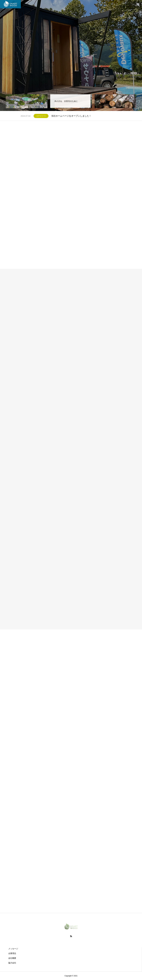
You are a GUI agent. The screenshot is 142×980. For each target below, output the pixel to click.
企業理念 (12, 953)
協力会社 (12, 963)
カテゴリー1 (41, 116)
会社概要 (12, 958)
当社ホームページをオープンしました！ (71, 116)
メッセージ (13, 949)
